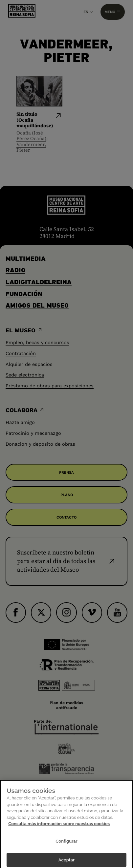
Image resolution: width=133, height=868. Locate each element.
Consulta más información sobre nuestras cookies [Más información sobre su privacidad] (59, 827)
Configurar (66, 844)
